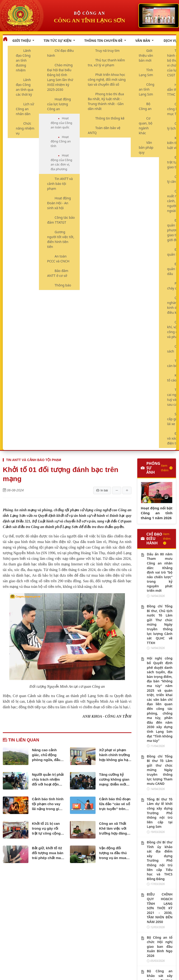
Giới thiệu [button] (22, 41)
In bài (102, 490)
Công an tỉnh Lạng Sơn (147, 89)
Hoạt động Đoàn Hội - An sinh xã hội (59, 203)
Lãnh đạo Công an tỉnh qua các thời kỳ (25, 87)
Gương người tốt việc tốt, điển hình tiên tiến (61, 239)
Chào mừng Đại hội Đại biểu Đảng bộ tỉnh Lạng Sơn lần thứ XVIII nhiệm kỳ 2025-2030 (60, 77)
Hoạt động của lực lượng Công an (59, 104)
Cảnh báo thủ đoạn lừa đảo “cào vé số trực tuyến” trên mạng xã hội (115, 804)
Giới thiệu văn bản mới (146, 55)
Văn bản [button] (143, 41)
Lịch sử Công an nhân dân (25, 109)
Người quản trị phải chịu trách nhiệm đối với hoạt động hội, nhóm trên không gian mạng (48, 780)
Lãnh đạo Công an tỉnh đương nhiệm (23, 60)
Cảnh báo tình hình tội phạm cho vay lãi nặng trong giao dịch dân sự (48, 804)
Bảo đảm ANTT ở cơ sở (58, 273)
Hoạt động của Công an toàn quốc (61, 123)
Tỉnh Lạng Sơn (146, 72)
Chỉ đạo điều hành (60, 53)
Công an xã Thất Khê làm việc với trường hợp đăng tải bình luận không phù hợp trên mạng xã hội (115, 829)
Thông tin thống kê (110, 118)
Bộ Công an (145, 106)
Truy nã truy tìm (107, 51)
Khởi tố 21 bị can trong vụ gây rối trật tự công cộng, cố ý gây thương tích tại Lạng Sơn (47, 829)
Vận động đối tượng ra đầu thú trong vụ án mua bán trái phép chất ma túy (114, 853)
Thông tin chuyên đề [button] (104, 41)
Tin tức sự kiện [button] (58, 41)
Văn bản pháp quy (146, 147)
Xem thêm (167, 468)
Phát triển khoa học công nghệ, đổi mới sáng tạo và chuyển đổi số (107, 79)
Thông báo (63, 285)
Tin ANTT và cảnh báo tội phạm (60, 184)
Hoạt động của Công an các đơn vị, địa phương (61, 162)
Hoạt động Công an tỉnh (61, 141)
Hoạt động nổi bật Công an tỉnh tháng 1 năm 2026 (157, 513)
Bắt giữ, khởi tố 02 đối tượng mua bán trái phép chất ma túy (48, 853)
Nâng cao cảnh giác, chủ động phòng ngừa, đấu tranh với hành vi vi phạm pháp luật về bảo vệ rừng (48, 755)
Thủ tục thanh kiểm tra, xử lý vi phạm (106, 63)
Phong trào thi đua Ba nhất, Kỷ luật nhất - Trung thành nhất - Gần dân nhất (106, 101)
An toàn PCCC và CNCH (58, 259)
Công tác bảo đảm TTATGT (61, 220)
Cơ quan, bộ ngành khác (146, 126)
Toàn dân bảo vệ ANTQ (104, 130)
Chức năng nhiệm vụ (25, 128)
